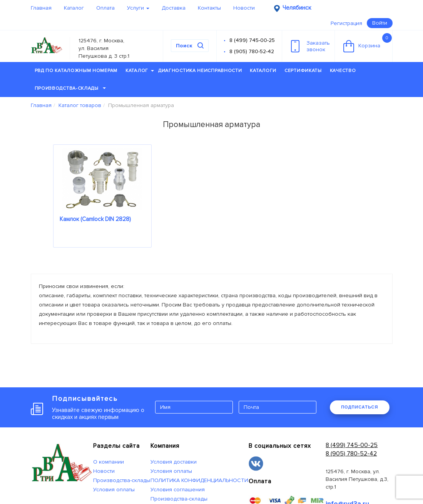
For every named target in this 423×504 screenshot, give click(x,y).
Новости (244, 8)
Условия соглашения (178, 490)
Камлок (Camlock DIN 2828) (95, 219)
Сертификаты (303, 71)
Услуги (138, 8)
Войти (380, 23)
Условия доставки (174, 462)
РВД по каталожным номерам (76, 71)
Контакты (209, 8)
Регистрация (346, 23)
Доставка (174, 8)
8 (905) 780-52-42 (252, 51)
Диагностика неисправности (200, 71)
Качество (343, 71)
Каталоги (263, 71)
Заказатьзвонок (310, 46)
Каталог (74, 8)
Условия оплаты (114, 490)
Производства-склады (70, 88)
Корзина (368, 43)
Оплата (105, 8)
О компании (109, 462)
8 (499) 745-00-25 (252, 40)
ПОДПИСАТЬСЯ (359, 407)
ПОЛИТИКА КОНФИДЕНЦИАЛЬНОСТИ (199, 480)
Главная (41, 8)
